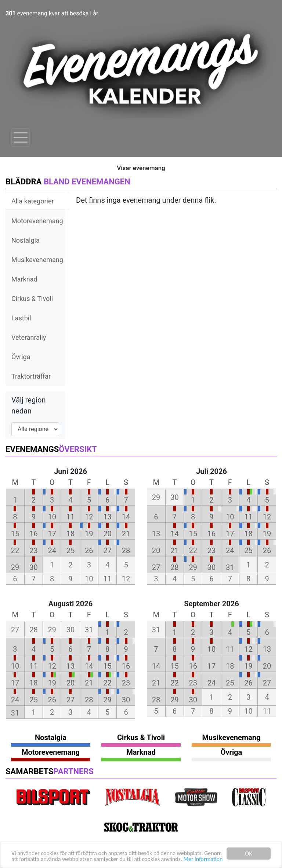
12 (89, 517)
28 (126, 551)
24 (52, 551)
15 (15, 534)
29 (15, 567)
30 (33, 567)
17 (52, 534)
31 (230, 567)
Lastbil (21, 318)
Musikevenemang (37, 260)
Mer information (32, 860)
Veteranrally (29, 337)
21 (126, 534)
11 (70, 517)
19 (89, 534)
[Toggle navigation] (21, 137)
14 (126, 517)
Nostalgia (26, 240)
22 (15, 551)
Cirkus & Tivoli (32, 299)
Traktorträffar (31, 376)
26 (89, 551)
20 (107, 534)
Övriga (21, 357)
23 (33, 551)
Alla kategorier (33, 201)
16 (33, 534)
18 (70, 534)
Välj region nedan (29, 405)
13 (107, 517)
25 (70, 551)
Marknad (24, 279)
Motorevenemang (37, 221)
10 (52, 517)
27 (107, 551)
